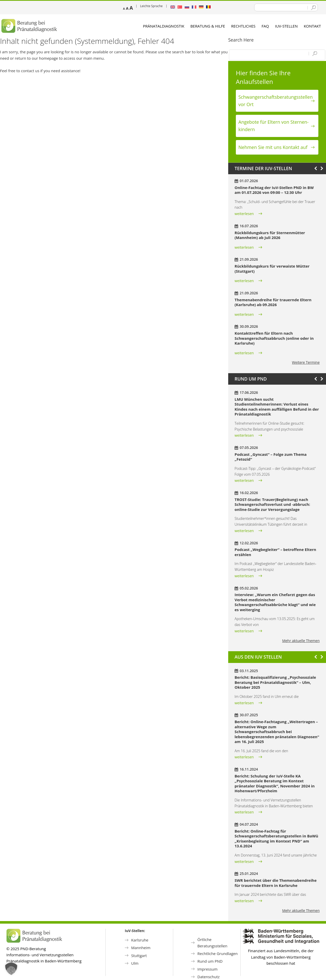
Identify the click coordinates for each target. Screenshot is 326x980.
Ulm (135, 963)
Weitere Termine (306, 362)
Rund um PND (210, 961)
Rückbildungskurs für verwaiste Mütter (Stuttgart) (272, 269)
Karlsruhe (140, 940)
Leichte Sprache (151, 6)
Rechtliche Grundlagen (218, 953)
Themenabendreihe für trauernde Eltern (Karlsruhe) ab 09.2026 (273, 302)
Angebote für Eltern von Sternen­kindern (274, 126)
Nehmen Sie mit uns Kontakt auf (273, 147)
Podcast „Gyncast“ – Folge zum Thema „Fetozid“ (271, 457)
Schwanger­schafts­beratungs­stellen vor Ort (276, 101)
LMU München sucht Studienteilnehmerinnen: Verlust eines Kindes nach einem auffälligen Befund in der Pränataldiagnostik (277, 407)
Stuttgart (139, 956)
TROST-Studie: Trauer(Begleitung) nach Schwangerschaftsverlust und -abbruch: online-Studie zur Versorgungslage (272, 504)
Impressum (207, 969)
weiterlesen (244, 214)
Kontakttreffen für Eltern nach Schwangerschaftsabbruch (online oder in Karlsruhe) (274, 338)
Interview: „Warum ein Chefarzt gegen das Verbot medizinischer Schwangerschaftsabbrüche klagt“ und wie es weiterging (275, 602)
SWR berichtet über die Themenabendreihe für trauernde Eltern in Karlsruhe (276, 883)
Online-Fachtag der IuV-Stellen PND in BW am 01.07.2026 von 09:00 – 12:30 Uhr (274, 190)
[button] (11, 969)
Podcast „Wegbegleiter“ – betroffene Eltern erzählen (275, 552)
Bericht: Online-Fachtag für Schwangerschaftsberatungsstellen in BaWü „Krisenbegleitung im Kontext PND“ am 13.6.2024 (276, 839)
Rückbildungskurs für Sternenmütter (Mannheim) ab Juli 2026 (270, 235)
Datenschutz (208, 977)
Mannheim (141, 948)
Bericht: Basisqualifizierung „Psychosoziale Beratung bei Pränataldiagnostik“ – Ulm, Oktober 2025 (275, 682)
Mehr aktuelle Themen (301, 641)
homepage (49, 58)
